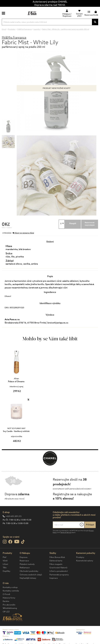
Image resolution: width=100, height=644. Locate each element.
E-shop (6, 512)
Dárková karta (56, 561)
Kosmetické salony (85, 561)
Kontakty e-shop (10, 587)
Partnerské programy (59, 575)
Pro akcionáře (9, 605)
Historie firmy (9, 598)
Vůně (5, 561)
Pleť (4, 557)
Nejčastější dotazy (28, 578)
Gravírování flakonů (58, 568)
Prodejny (80, 557)
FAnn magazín (56, 564)
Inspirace (54, 578)
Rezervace (24, 561)
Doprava (24, 557)
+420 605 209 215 (13, 516)
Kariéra (6, 601)
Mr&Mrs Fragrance (14, 37)
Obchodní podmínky (29, 571)
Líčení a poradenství (59, 571)
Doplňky (7, 571)
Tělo (5, 568)
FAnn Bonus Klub (57, 557)
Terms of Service (66, 532)
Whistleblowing (10, 608)
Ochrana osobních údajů (31, 575)
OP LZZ (6, 612)
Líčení (5, 564)
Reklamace (25, 568)
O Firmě (6, 594)
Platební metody (27, 564)
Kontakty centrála (11, 591)
